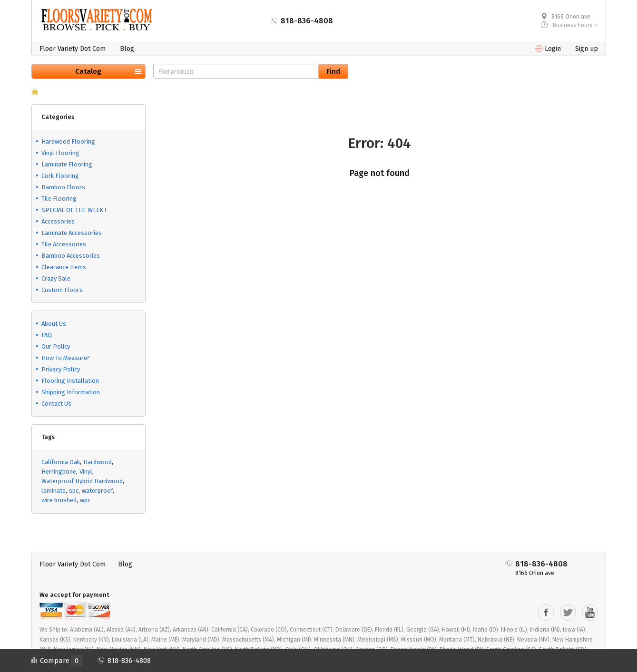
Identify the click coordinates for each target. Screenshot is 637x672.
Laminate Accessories (72, 233)
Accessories (58, 221)
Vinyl (86, 472)
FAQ (47, 335)
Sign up (587, 49)
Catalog (88, 71)
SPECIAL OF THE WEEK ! (74, 210)
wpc (85, 500)
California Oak (61, 462)
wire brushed (59, 500)
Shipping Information (71, 392)
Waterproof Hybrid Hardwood (82, 481)
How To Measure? (66, 358)
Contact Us (56, 404)
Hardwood (98, 462)
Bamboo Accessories (71, 256)
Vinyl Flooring (60, 153)
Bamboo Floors (63, 187)
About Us (54, 324)
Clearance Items (64, 267)
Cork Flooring (60, 176)
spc (74, 491)
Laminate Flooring (67, 164)
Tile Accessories (64, 244)
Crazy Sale (56, 278)
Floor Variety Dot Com (73, 49)
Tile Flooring (59, 199)
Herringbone (59, 472)
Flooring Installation (70, 381)
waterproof (97, 491)
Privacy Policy (61, 369)
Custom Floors (62, 290)
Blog (127, 49)
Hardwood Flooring (68, 141)
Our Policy (56, 346)
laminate (54, 491)
